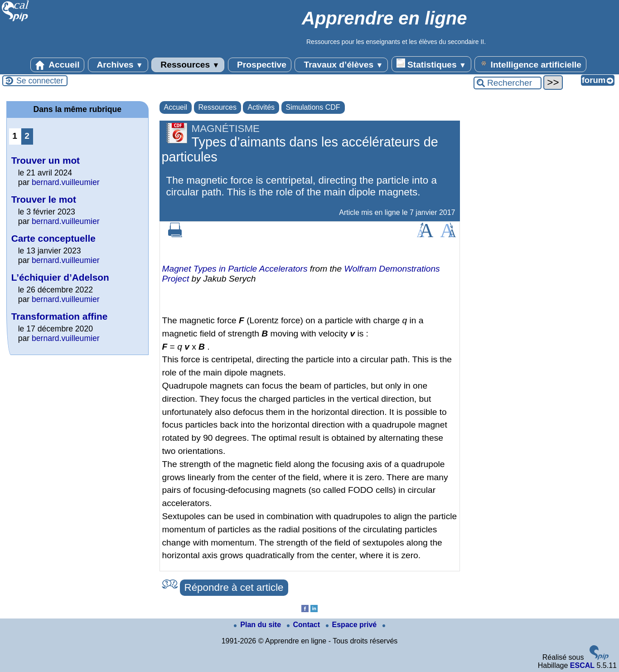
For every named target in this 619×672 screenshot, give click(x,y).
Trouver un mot (46, 160)
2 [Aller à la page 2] (27, 136)
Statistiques (431, 64)
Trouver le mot (44, 199)
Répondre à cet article (234, 587)
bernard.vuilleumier (66, 182)
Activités (261, 107)
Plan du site (258, 625)
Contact (305, 625)
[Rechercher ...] (508, 83)
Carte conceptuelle (53, 238)
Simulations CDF (313, 107)
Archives (118, 65)
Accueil (58, 65)
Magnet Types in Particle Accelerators (235, 269)
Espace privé (352, 625)
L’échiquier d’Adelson (60, 277)
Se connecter (40, 81)
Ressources (188, 65)
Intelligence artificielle (530, 64)
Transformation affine (60, 316)
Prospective (260, 65)
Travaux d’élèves (341, 65)
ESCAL (582, 665)
